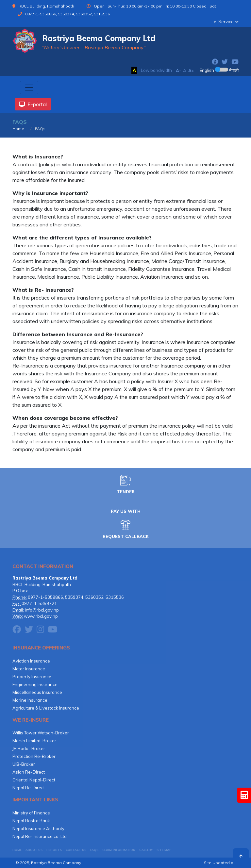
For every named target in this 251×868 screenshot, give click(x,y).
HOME (17, 850)
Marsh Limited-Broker (34, 741)
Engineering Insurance (35, 684)
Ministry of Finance (31, 813)
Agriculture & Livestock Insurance (46, 708)
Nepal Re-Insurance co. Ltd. (40, 836)
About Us (34, 850)
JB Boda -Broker (29, 748)
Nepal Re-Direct (29, 788)
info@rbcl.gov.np (42, 610)
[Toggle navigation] (29, 88)
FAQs (94, 850)
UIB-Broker (24, 764)
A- (178, 71)
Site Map (164, 850)
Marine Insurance (30, 700)
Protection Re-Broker (34, 756)
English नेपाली (219, 70)
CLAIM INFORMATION (119, 850)
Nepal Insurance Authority (38, 828)
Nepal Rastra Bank (31, 821)
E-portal (33, 104)
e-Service (224, 22)
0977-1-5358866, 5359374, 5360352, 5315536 (67, 14)
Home (18, 129)
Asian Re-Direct (29, 772)
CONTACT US (76, 850)
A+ (191, 71)
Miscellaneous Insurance (37, 692)
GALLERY (146, 850)
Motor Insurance (29, 669)
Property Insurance (32, 677)
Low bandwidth (156, 70)
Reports (54, 850)
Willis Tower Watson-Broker (41, 733)
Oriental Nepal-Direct (34, 780)
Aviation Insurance (31, 661)
